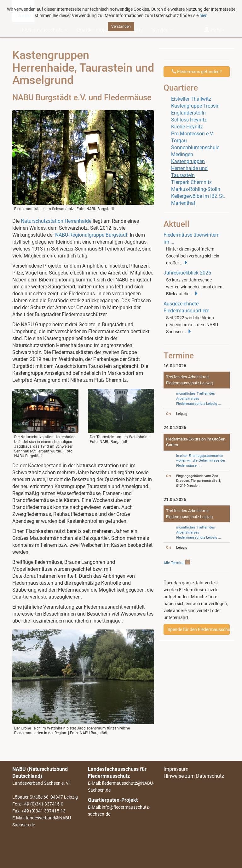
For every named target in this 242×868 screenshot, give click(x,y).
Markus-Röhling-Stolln (196, 189)
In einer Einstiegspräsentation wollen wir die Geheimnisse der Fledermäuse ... (201, 461)
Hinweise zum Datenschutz (194, 776)
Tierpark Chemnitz (191, 182)
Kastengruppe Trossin (195, 106)
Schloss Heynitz (189, 120)
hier (203, 14)
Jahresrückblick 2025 (187, 273)
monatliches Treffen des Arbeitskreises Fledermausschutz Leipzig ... (199, 399)
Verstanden (121, 25)
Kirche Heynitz (187, 127)
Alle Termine (174, 563)
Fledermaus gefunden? (197, 72)
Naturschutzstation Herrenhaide (56, 221)
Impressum (176, 769)
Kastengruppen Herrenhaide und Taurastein (189, 168)
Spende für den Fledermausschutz (199, 629)
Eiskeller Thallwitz (191, 99)
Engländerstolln (188, 113)
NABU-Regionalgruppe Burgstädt (91, 235)
